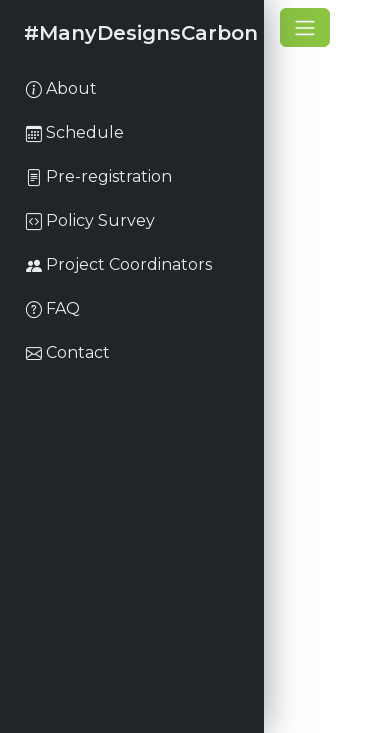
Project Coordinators (119, 264)
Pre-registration (99, 176)
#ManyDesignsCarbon (141, 33)
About (61, 88)
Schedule (75, 132)
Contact (68, 352)
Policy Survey (90, 220)
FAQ (53, 308)
